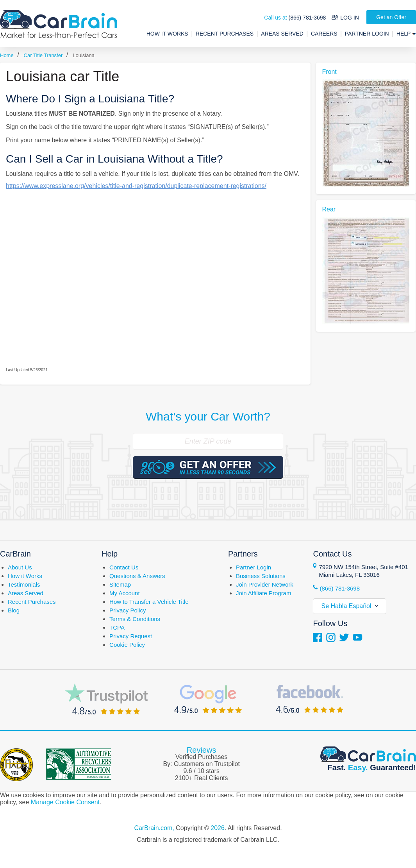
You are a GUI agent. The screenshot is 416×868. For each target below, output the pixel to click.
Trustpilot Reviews (106, 699)
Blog (14, 610)
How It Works (167, 34)
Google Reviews (208, 699)
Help (404, 34)
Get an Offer (391, 17)
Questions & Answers (137, 576)
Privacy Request (131, 636)
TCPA (117, 627)
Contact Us (124, 567)
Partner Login (367, 34)
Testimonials (24, 584)
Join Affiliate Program (263, 593)
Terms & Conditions (135, 619)
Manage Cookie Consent (65, 802)
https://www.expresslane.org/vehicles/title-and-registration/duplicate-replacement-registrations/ (136, 186)
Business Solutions (261, 576)
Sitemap (120, 584)
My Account (125, 593)
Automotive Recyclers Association (79, 764)
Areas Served (282, 34)
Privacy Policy (128, 610)
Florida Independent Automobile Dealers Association (16, 765)
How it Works (25, 576)
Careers (324, 34)
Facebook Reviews (310, 699)
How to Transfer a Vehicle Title (149, 602)
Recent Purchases (225, 34)
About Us (20, 567)
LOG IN (349, 18)
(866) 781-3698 (307, 18)
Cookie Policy (127, 645)
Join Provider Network (265, 584)
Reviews (202, 750)
